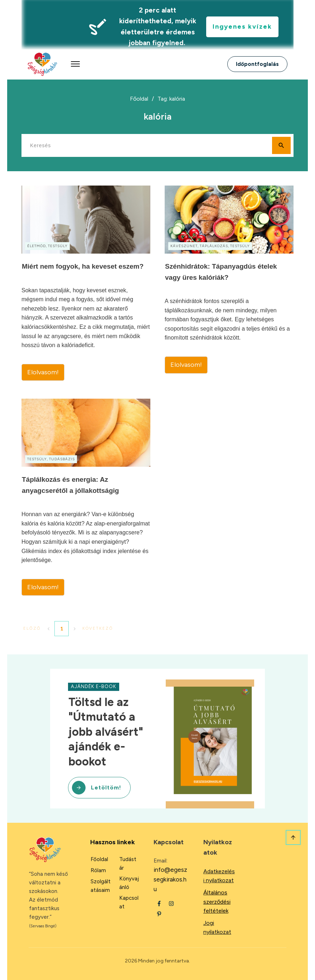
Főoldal (99, 859)
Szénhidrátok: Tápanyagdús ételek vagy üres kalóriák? (229, 283)
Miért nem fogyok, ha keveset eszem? (86, 283)
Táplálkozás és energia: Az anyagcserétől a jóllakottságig (86, 497)
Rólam (98, 870)
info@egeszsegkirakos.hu (170, 879)
